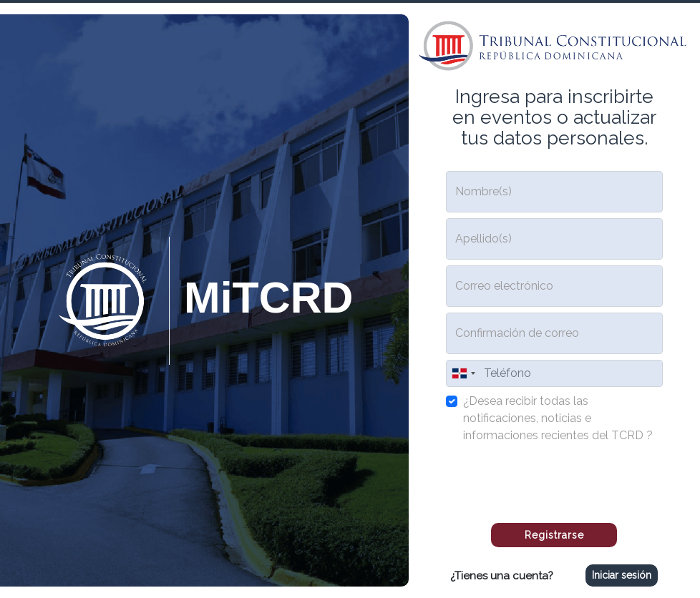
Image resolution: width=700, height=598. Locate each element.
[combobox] (463, 373)
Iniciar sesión (622, 575)
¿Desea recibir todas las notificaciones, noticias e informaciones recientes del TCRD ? (558, 418)
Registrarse (554, 535)
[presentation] (554, 478)
